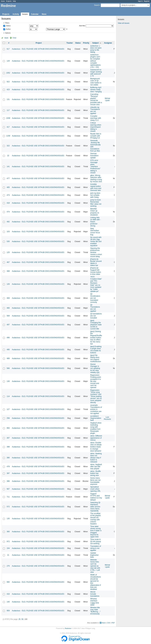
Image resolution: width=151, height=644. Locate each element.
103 (8, 232)
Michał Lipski (107, 99)
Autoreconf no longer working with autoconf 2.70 (96, 73)
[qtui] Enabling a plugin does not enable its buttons (96, 350)
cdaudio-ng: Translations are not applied (95, 110)
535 (8, 241)
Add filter (82, 26)
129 (8, 61)
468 (8, 271)
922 (8, 82)
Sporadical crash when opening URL (95, 489)
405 (8, 187)
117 (8, 110)
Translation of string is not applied (96, 548)
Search (97, 5)
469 (8, 298)
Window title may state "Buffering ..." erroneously (95, 611)
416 (8, 594)
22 (8, 156)
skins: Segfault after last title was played (96, 467)
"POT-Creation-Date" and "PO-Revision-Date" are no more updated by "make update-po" (96, 284)
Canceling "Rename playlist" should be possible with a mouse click (96, 99)
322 (8, 146)
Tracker (70, 43)
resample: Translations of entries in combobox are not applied (96, 409)
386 (8, 481)
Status (8, 26)
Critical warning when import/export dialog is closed (96, 127)
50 (22, 619)
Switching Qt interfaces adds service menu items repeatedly (95, 507)
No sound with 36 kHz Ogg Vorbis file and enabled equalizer (96, 241)
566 (8, 368)
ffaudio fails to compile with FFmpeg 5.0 (96, 136)
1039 (8, 118)
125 (8, 252)
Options (8, 33)
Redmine (68, 628)
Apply (6, 38)
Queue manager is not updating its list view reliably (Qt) (95, 368)
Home (3, 1)
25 (19, 619)
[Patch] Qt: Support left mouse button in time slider (96, 271)
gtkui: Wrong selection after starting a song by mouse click (96, 178)
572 (8, 507)
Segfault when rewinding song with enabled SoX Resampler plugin (96, 428)
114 (8, 396)
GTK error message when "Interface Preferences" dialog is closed (95, 167)
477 (8, 178)
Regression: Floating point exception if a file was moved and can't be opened (96, 381)
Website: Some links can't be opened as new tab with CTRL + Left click (95, 566)
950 (8, 428)
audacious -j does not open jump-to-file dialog (96, 49)
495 (8, 350)
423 (8, 90)
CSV (109, 623)
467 (8, 262)
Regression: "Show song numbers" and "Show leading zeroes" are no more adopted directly (96, 396)
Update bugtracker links (94, 555)
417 (8, 127)
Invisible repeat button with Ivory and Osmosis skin (96, 187)
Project (39, 43)
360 (8, 532)
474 (8, 212)
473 (8, 195)
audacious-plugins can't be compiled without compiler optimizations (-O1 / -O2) (95, 61)
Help (14, 1)
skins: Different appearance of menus (96, 438)
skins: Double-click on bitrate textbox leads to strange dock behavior (96, 447)
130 (8, 381)
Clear (14, 38)
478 (8, 467)
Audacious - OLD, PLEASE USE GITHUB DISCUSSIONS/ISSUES (38, 49)
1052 (8, 73)
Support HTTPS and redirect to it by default (96, 497)
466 (8, 308)
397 (8, 473)
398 (8, 447)
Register (147, 1)
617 (8, 49)
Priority (86, 43)
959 (8, 611)
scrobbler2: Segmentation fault (96, 418)
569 (8, 316)
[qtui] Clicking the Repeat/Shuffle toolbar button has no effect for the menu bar (96, 338)
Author (8, 29)
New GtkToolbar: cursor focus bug (95, 232)
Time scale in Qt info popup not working (96, 541)
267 (8, 438)
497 (8, 325)
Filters (7, 23)
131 (8, 99)
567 (8, 489)
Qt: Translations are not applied (95, 308)
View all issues (124, 23)
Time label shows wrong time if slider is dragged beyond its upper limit (96, 532)
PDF (113, 623)
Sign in (140, 1)
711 (8, 497)
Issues (25, 14)
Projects (9, 1)
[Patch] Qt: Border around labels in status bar (96, 262)
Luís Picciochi (107, 418)
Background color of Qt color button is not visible (96, 82)
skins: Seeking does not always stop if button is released (96, 458)
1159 (8, 136)
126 (8, 284)
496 (8, 338)
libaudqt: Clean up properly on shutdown (95, 212)
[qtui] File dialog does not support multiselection (96, 358)
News (44, 14)
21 (8, 555)
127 (8, 409)
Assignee (108, 43)
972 (8, 541)
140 (8, 602)
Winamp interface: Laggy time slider (95, 602)
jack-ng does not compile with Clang (95, 195)
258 (8, 418)
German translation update (94, 156)
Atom (104, 623)
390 (8, 458)
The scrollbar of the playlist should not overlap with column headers (95, 519)
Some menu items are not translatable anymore (95, 481)
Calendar (35, 14)
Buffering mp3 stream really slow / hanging (96, 90)
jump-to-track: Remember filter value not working (96, 203)
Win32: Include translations (95, 594)
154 (8, 548)
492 (8, 222)
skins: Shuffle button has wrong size (95, 473)
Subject (95, 43)
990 (8, 582)
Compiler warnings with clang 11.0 (96, 118)
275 (8, 566)
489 (8, 358)
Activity (16, 14)
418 (8, 203)
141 (8, 167)
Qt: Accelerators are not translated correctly (95, 298)
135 (8, 519)
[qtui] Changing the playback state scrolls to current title (96, 325)
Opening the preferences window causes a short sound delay (96, 252)
